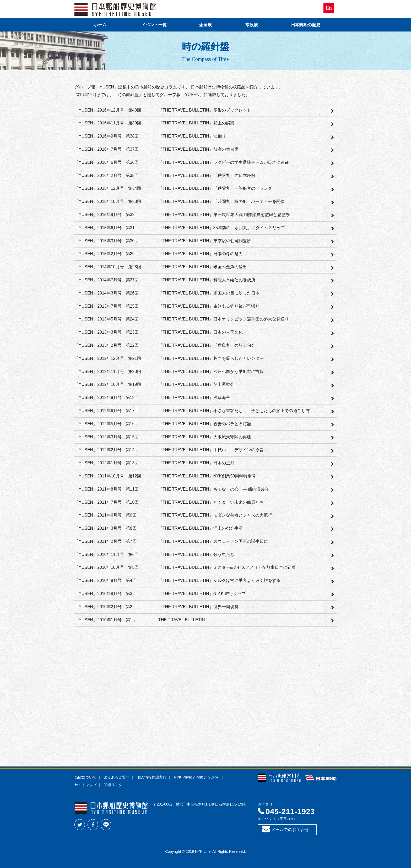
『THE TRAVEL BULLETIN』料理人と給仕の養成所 (207, 280)
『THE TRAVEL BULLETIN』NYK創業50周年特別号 (207, 476)
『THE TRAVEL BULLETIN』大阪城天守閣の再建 (205, 437)
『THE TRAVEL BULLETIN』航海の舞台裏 (198, 149)
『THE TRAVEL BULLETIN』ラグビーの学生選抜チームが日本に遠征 (224, 162)
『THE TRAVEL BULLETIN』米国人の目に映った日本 (209, 293)
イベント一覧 (154, 25)
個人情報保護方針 (152, 777)
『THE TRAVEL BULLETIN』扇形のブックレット (205, 110)
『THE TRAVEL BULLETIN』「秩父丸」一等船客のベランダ (215, 188)
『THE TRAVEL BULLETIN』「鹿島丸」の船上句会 (207, 345)
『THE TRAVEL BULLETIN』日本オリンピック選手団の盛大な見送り (224, 319)
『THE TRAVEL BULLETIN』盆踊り (192, 136)
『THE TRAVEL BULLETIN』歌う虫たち (196, 554)
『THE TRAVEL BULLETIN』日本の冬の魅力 (201, 254)
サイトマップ (85, 785)
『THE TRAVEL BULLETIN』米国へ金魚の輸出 (203, 267)
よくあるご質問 (117, 777)
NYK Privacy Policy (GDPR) (197, 777)
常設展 (252, 25)
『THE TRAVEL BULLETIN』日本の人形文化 (201, 332)
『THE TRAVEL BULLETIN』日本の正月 (196, 463)
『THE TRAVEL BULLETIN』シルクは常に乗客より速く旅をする (219, 580)
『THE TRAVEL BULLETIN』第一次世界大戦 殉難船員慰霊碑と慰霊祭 (224, 215)
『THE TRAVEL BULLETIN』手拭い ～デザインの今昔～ (213, 450)
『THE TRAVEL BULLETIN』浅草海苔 (194, 398)
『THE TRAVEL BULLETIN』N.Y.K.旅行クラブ (202, 594)
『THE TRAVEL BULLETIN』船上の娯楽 (196, 123)
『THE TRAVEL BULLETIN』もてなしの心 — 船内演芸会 (214, 489)
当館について (85, 777)
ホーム (100, 25)
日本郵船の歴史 (306, 25)
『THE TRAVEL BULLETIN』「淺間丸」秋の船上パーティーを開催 (221, 201)
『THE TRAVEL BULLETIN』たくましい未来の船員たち (211, 502)
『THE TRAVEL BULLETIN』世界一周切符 (198, 607)
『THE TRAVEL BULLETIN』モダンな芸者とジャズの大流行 (215, 515)
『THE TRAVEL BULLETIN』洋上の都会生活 (201, 528)
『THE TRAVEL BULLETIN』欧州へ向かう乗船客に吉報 (211, 372)
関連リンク (113, 785)
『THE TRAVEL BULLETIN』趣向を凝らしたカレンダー (211, 358)
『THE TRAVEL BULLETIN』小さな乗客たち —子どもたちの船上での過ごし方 (234, 411)
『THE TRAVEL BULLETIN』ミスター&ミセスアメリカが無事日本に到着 (227, 567)
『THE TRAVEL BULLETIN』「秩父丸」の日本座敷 (207, 175)
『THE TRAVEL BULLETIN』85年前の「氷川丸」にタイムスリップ (222, 228)
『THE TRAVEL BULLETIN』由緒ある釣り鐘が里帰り (209, 306)
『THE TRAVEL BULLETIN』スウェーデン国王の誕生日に (213, 541)
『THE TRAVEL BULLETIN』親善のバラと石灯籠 (205, 424)
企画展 (206, 25)
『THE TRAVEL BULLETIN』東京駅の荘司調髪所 (205, 241)
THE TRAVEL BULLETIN (182, 620)
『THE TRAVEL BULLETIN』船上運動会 (196, 384)
